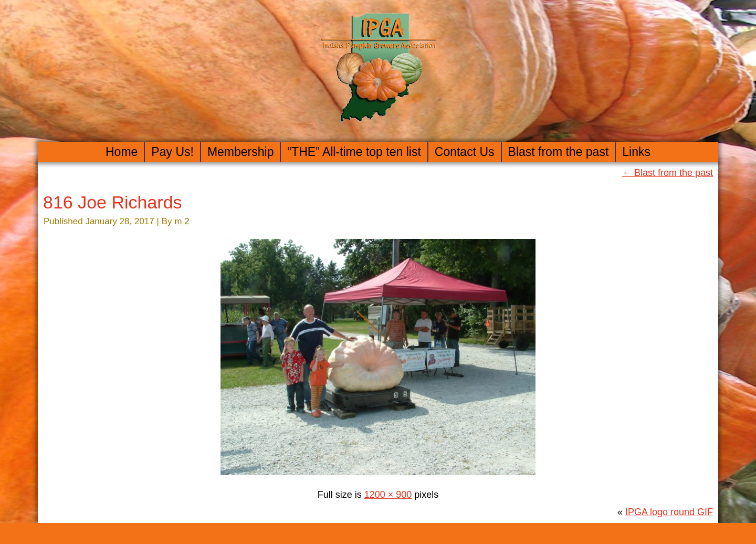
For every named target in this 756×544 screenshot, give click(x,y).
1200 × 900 (388, 495)
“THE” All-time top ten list (354, 152)
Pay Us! (172, 152)
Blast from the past (559, 152)
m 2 (182, 221)
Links (636, 152)
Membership (241, 152)
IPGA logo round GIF (669, 512)
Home (122, 152)
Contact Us (465, 152)
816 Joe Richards (113, 202)
